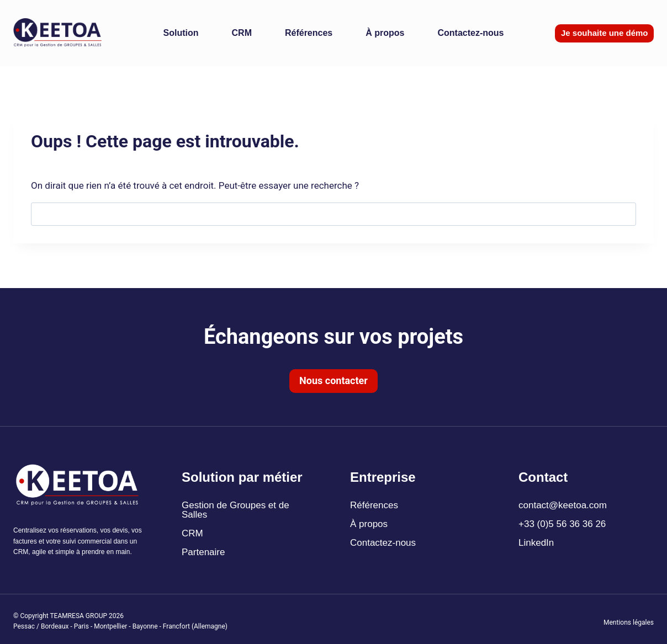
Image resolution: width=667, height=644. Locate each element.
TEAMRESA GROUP (78, 616)
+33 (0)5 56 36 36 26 (562, 524)
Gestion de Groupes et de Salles (235, 510)
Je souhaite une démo (605, 33)
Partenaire (203, 552)
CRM (242, 33)
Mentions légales (629, 622)
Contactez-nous (470, 33)
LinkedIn (536, 543)
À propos (385, 33)
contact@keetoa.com (563, 505)
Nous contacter (333, 380)
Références (309, 33)
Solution (181, 33)
